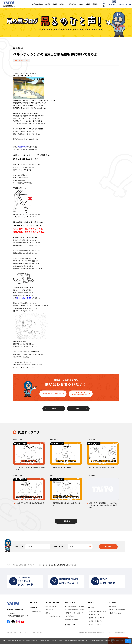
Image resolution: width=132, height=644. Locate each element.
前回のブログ (22, 147)
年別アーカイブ (60, 552)
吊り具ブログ (70, 632)
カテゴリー (19, 552)
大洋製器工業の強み (52, 610)
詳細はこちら (119, 641)
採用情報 (112, 610)
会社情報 (91, 615)
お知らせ (91, 610)
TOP (8, 570)
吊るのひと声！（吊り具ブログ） (24, 570)
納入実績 (34, 610)
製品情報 (34, 615)
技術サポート (70, 610)
